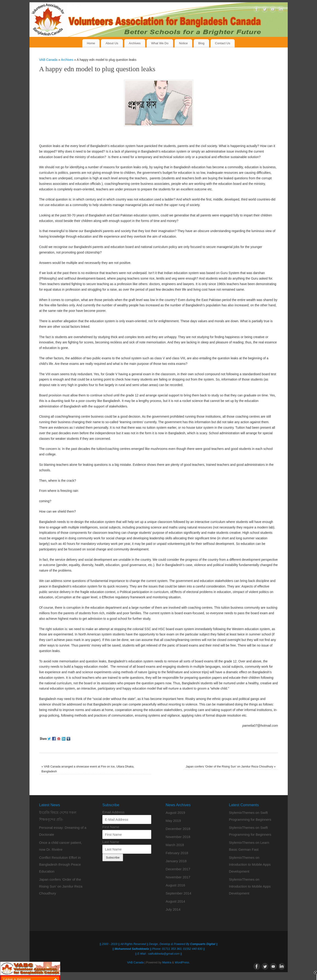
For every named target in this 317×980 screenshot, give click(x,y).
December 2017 (178, 869)
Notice (183, 43)
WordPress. (182, 962)
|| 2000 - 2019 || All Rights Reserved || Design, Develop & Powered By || (158, 944)
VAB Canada (48, 60)
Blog (201, 43)
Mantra (167, 962)
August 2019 (175, 813)
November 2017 (178, 877)
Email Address (113, 812)
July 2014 (173, 909)
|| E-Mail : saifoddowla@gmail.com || (158, 954)
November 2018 (178, 837)
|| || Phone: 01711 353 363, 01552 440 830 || (158, 949)
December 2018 (178, 829)
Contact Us (223, 43)
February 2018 (177, 853)
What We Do (160, 43)
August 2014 (175, 901)
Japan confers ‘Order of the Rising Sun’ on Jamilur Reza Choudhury (231, 767)
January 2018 (176, 861)
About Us (112, 43)
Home (91, 43)
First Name (111, 827)
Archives (135, 43)
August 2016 (175, 885)
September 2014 (179, 893)
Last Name (111, 842)
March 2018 (175, 845)
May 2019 (173, 821)
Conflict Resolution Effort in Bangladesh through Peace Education (60, 864)
